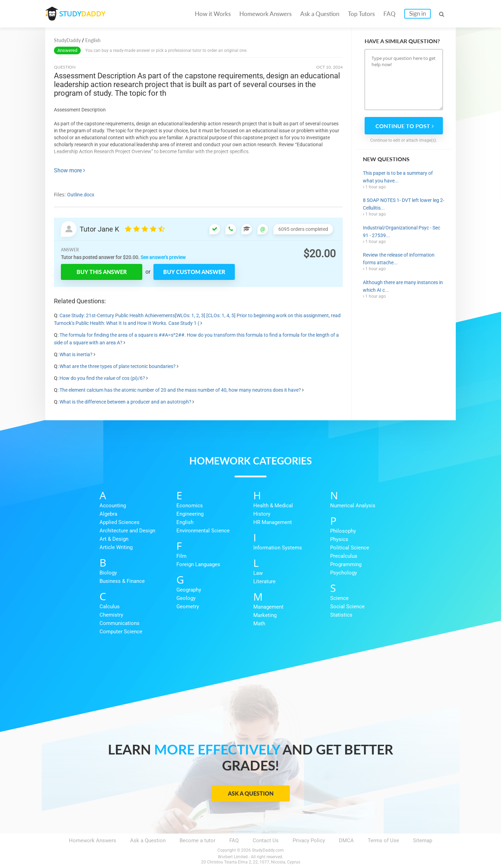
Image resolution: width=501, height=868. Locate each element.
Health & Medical (273, 506)
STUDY (82, 14)
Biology (108, 573)
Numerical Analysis (353, 506)
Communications (120, 623)
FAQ (389, 14)
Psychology (344, 573)
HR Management (273, 522)
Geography (189, 590)
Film (181, 556)
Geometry (188, 607)
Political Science (350, 548)
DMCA (346, 840)
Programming (346, 564)
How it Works (213, 14)
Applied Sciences (120, 522)
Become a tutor (197, 840)
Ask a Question (320, 14)
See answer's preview (163, 257)
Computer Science (121, 632)
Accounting (113, 506)
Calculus (110, 607)
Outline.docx (81, 195)
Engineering (190, 514)
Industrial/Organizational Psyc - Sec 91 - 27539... (401, 232)
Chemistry (111, 615)
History (262, 514)
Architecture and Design (127, 531)
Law (258, 573)
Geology (186, 598)
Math (259, 624)
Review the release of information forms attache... (399, 259)
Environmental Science (203, 531)
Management (268, 607)
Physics (339, 539)
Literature (264, 581)
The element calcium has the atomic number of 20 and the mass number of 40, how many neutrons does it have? (180, 390)
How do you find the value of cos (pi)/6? (102, 378)
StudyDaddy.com (268, 850)
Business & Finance (122, 581)
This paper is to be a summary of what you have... (398, 177)
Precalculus (344, 556)
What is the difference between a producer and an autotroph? (125, 402)
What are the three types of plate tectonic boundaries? (118, 366)
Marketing (265, 615)
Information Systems (278, 548)
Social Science (347, 607)
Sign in (417, 13)
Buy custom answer (194, 272)
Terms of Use (383, 840)
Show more (70, 170)
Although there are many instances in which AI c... (403, 286)
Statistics (341, 615)
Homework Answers (265, 14)
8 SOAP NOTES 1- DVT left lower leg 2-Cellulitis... (404, 204)
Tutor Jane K (100, 229)
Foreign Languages (198, 564)
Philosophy (343, 531)
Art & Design (114, 539)
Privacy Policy (309, 840)
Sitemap (423, 840)
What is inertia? (76, 354)
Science (339, 598)
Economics (190, 506)
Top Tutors (361, 14)
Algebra (108, 514)
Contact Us (266, 840)
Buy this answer (102, 272)
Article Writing (116, 547)
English (185, 522)
